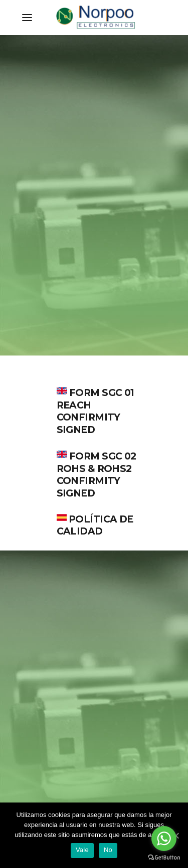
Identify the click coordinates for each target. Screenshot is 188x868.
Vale (82, 850)
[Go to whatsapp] (164, 838)
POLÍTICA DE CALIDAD (95, 525)
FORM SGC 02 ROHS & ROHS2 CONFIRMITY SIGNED (97, 475)
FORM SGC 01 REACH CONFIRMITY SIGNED (96, 411)
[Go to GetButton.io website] (164, 858)
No (108, 850)
